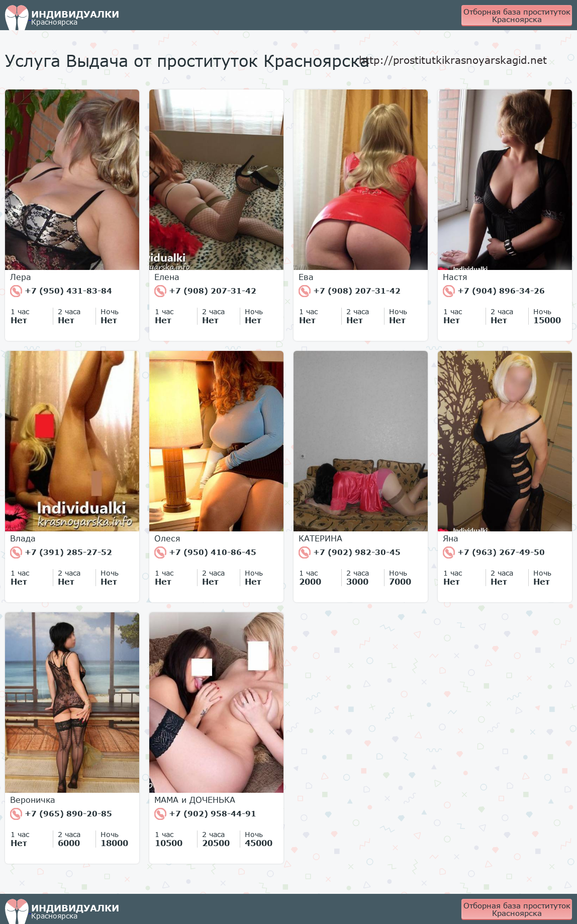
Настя (455, 277)
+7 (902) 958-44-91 (205, 814)
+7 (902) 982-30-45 (350, 552)
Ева (306, 277)
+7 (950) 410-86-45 (205, 552)
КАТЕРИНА (320, 538)
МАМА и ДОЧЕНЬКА (195, 800)
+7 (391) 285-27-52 (61, 552)
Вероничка (33, 800)
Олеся (167, 538)
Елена (167, 277)
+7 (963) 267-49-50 (494, 552)
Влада (23, 538)
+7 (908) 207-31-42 (205, 291)
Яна (451, 538)
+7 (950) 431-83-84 (61, 291)
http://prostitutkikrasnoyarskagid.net (453, 60)
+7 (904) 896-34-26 (494, 291)
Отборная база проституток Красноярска (517, 15)
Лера (21, 277)
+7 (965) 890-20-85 (61, 814)
